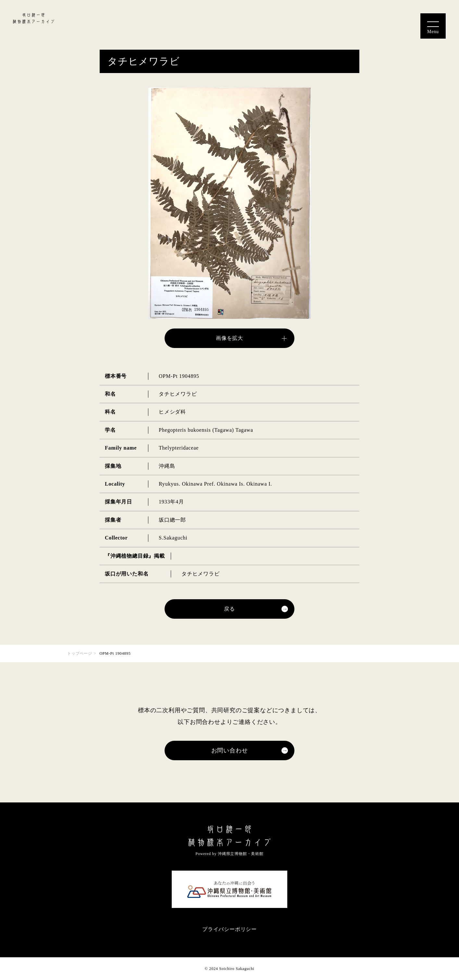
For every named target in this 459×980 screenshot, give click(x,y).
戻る (229, 609)
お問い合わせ (230, 751)
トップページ (80, 653)
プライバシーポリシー (229, 929)
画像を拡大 (229, 338)
